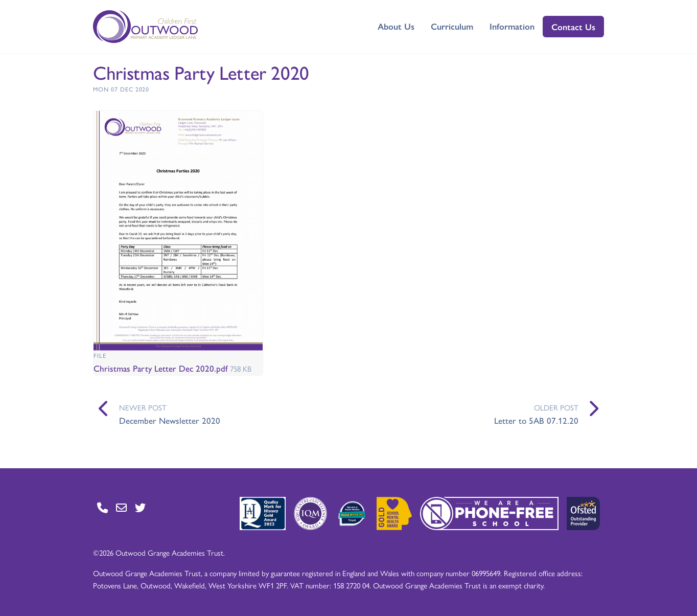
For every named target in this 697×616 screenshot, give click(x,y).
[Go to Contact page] (102, 507)
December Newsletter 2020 (170, 420)
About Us (396, 26)
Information (512, 26)
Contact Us (573, 27)
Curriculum (452, 26)
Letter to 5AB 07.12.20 (536, 420)
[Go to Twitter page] (140, 507)
